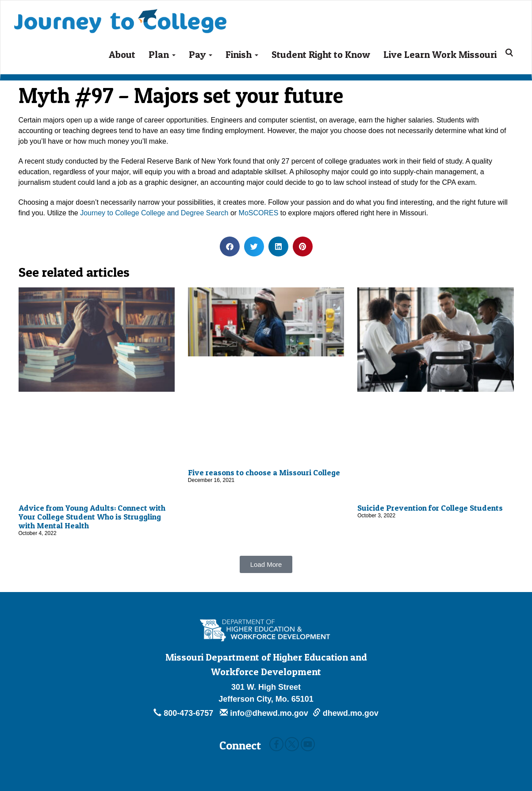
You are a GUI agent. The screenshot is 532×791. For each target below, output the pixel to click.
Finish (242, 54)
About (122, 54)
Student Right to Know (321, 54)
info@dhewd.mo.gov (264, 713)
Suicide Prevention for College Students (430, 508)
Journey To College (120, 15)
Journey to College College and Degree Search (154, 213)
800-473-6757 (184, 713)
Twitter (292, 744)
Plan (162, 54)
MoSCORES (259, 213)
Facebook (276, 744)
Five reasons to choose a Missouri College (264, 472)
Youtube (308, 744)
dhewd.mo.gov (346, 713)
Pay (201, 54)
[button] (230, 246)
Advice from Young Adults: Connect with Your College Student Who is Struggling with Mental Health (92, 517)
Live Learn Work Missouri (440, 54)
